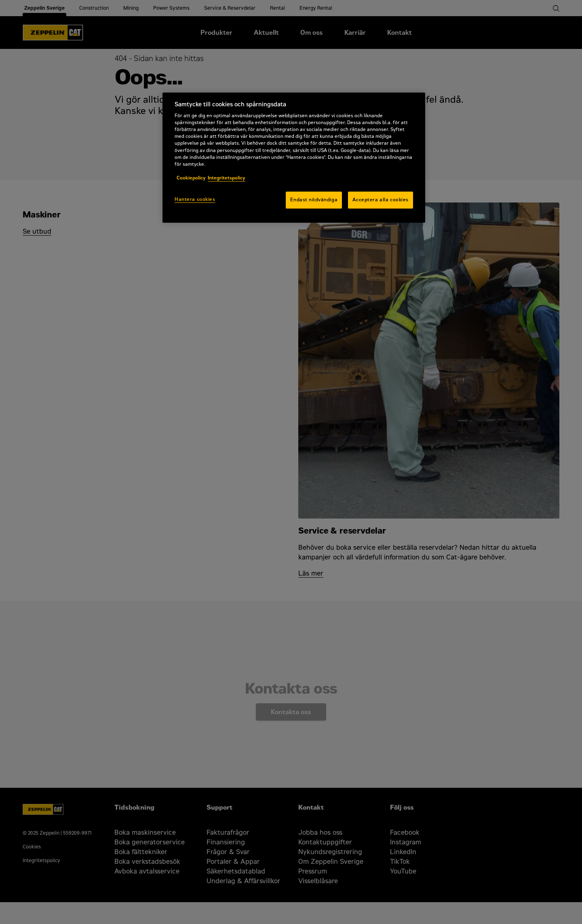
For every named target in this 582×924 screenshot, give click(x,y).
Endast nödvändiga (314, 200)
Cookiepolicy (191, 178)
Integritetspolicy (227, 178)
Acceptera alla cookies (381, 200)
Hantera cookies (195, 199)
